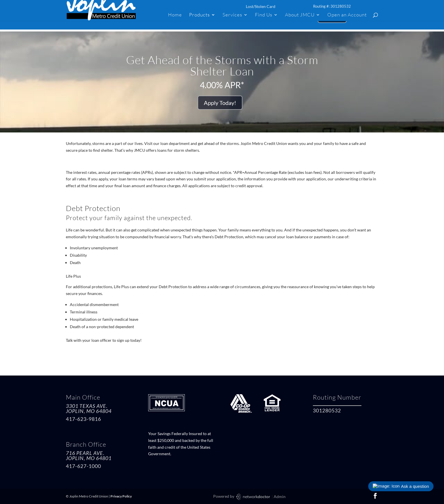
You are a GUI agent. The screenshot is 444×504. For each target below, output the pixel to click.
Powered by (242, 497)
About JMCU (300, 15)
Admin (280, 496)
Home (175, 15)
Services (232, 15)
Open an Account (347, 15)
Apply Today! (220, 103)
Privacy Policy (121, 496)
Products (199, 15)
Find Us (264, 15)
